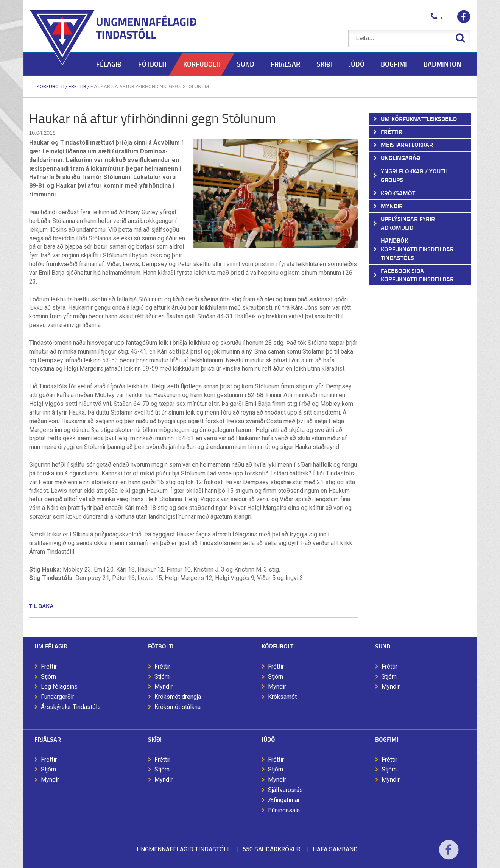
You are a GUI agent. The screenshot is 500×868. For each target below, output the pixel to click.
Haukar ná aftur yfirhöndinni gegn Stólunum (150, 86)
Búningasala (284, 810)
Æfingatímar (284, 800)
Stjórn (48, 677)
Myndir (164, 686)
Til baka (41, 606)
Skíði (155, 739)
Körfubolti (51, 86)
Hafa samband (335, 849)
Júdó (268, 739)
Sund (383, 646)
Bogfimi (387, 739)
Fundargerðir (58, 697)
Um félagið (51, 646)
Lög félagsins (59, 686)
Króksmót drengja (178, 697)
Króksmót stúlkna (178, 707)
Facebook (449, 855)
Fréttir (77, 86)
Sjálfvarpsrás (285, 790)
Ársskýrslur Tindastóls (71, 707)
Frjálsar (48, 739)
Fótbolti (161, 646)
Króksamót (282, 697)
